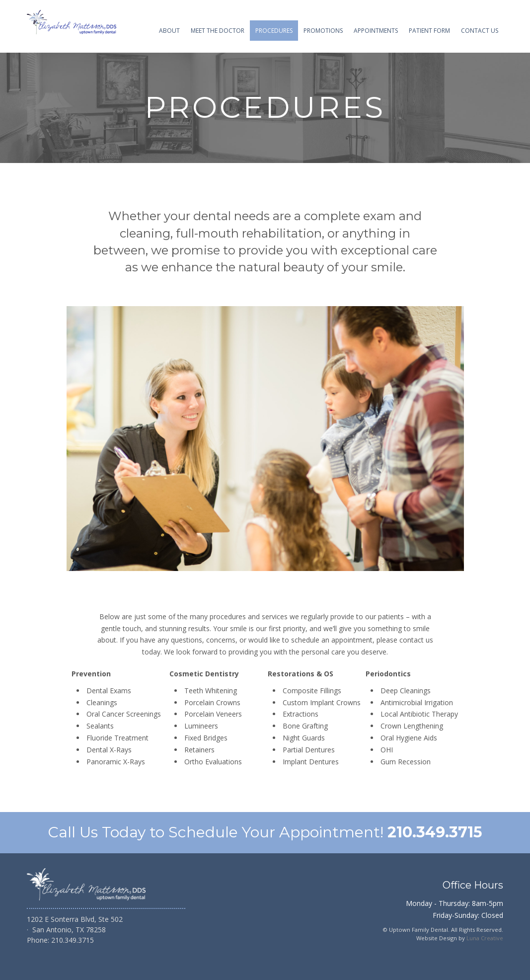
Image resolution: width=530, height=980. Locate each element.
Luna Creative (485, 938)
